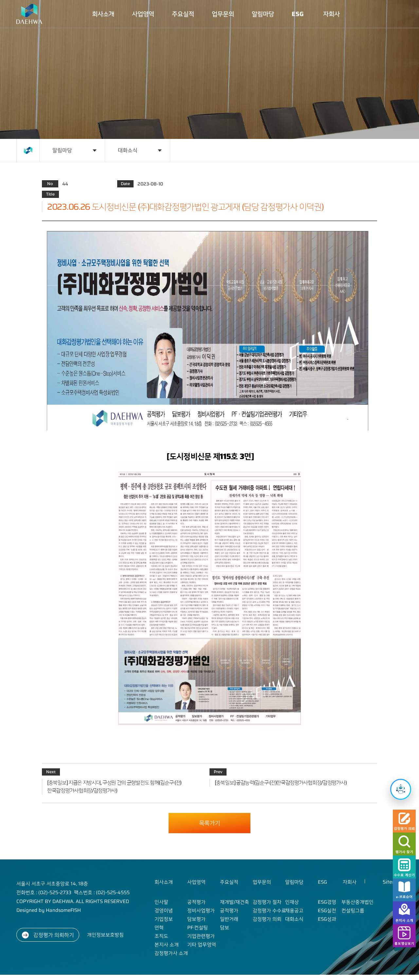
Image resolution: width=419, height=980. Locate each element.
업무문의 (223, 14)
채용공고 (294, 911)
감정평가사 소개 (171, 953)
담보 (225, 928)
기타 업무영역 (202, 945)
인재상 (292, 902)
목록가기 (209, 823)
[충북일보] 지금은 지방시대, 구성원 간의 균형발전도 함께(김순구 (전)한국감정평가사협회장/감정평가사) (114, 787)
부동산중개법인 (357, 902)
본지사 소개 (167, 945)
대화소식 (128, 150)
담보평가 (196, 919)
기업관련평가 (201, 936)
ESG (298, 14)
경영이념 (164, 911)
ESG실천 (327, 911)
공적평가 (196, 902)
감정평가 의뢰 (267, 919)
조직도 (161, 936)
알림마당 (263, 14)
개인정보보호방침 (105, 935)
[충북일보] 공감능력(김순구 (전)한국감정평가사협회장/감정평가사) (281, 783)
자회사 (331, 14)
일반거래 (229, 919)
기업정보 (164, 919)
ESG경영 (327, 902)
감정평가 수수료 (269, 911)
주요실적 (183, 14)
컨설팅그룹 (353, 911)
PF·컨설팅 (198, 928)
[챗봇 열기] (401, 789)
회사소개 (103, 14)
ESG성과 (327, 919)
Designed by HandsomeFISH (49, 910)
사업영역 (143, 14)
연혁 (159, 928)
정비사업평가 (201, 911)
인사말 (161, 902)
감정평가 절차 (267, 902)
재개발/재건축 (235, 902)
